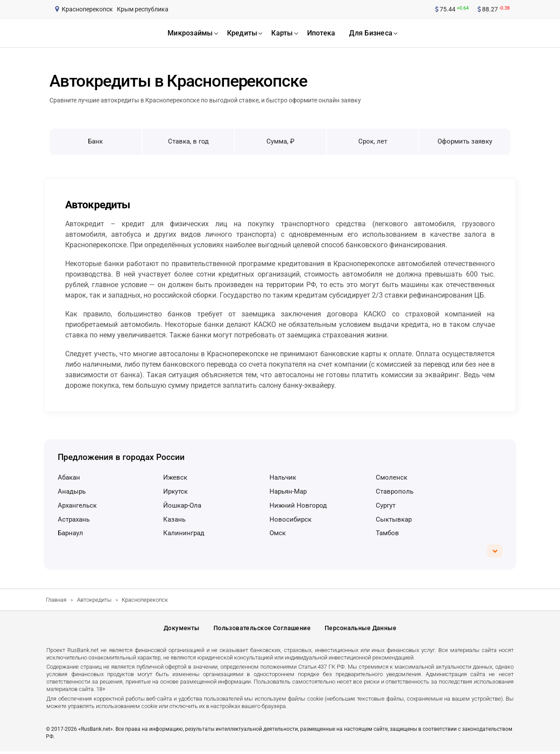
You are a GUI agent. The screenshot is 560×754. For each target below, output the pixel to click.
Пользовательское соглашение (262, 629)
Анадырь (72, 491)
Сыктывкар (394, 519)
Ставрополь (395, 491)
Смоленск (392, 477)
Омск (278, 533)
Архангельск (77, 505)
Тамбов (387, 533)
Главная (56, 600)
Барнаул (70, 533)
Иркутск (175, 491)
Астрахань (74, 519)
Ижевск (175, 477)
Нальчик (283, 477)
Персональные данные (360, 629)
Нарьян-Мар (288, 491)
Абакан (69, 477)
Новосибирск (290, 519)
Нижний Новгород (298, 505)
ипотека (321, 33)
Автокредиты (94, 600)
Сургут (386, 505)
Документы (182, 629)
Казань (174, 519)
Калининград (184, 533)
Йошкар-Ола (182, 505)
